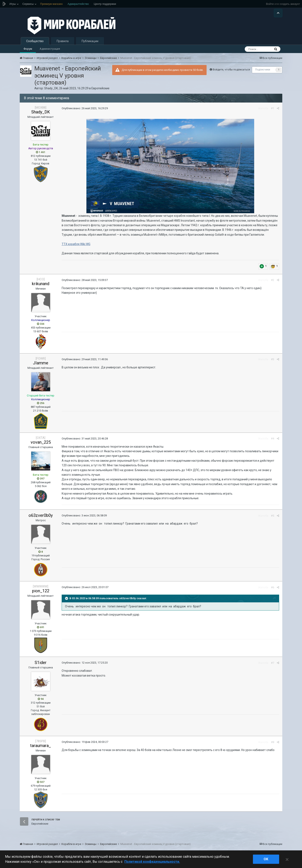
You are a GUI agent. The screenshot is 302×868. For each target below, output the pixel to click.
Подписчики (263, 70)
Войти (270, 4)
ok (266, 859)
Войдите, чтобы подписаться (231, 70)
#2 (273, 280)
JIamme (41, 363)
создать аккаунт (290, 4)
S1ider (41, 663)
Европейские (100, 88)
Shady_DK (51, 88)
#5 (273, 516)
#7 (273, 663)
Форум (28, 49)
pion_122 (41, 591)
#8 (273, 742)
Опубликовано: (85, 108)
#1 (273, 108)
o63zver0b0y (41, 515)
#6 (273, 587)
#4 (273, 439)
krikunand (41, 284)
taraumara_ (41, 746)
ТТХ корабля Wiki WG (76, 244)
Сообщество (35, 41)
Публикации (90, 41)
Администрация (50, 49)
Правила (63, 41)
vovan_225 (41, 442)
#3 (273, 359)
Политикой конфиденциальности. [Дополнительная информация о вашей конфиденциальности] (152, 862)
